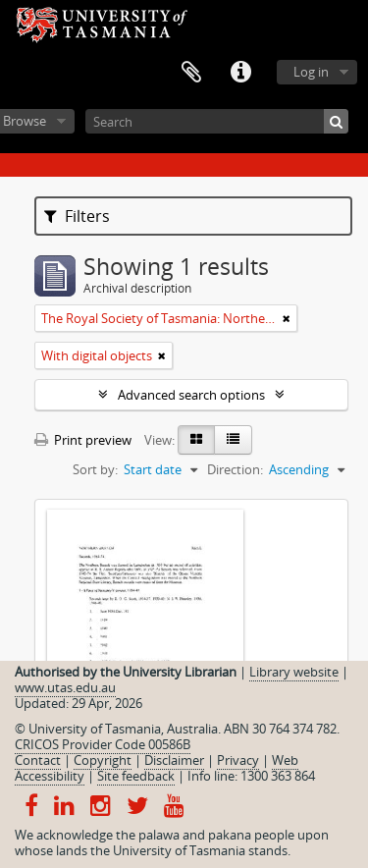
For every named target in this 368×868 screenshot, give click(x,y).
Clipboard (191, 73)
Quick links (240, 73)
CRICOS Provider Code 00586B (103, 744)
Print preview (83, 440)
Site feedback (136, 776)
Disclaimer (174, 760)
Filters (77, 216)
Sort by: (95, 469)
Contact (38, 760)
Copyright (103, 760)
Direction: (235, 469)
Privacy (238, 760)
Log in (311, 72)
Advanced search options (191, 395)
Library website (294, 672)
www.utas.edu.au (65, 687)
